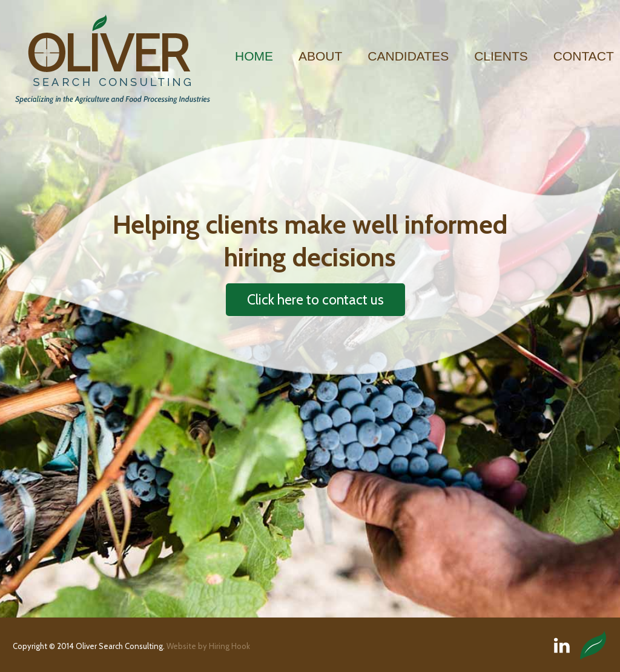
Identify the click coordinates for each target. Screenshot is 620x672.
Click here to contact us (315, 300)
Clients (501, 56)
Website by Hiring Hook (208, 646)
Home (254, 56)
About (320, 56)
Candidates (408, 56)
